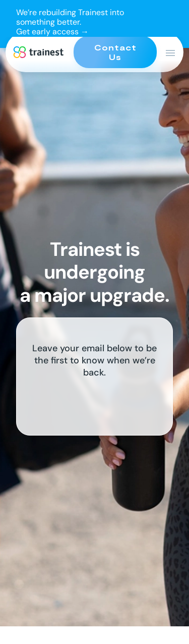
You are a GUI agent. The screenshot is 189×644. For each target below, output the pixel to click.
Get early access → (52, 32)
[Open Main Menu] (170, 53)
